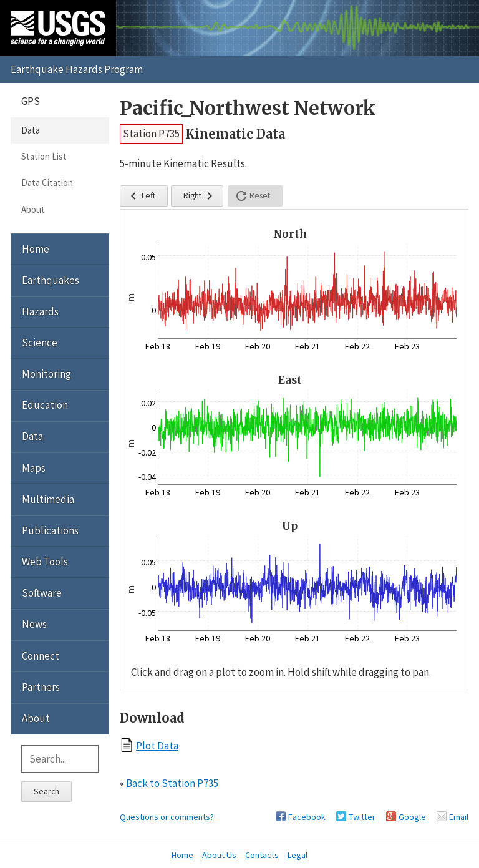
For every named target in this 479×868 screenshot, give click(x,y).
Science (40, 343)
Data (31, 130)
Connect (41, 656)
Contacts (262, 855)
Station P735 (151, 134)
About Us (219, 855)
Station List (44, 156)
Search (46, 791)
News (34, 624)
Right (200, 196)
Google (412, 817)
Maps (34, 468)
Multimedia (48, 499)
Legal (298, 855)
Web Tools (45, 562)
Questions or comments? (167, 817)
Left (141, 196)
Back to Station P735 (172, 783)
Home (36, 249)
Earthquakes (51, 280)
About (33, 209)
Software (42, 593)
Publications (50, 530)
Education (45, 405)
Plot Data (157, 745)
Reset (252, 196)
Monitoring (46, 374)
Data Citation (47, 183)
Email (459, 817)
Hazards (40, 311)
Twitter (362, 817)
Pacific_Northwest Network (248, 108)
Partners (41, 687)
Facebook (307, 817)
